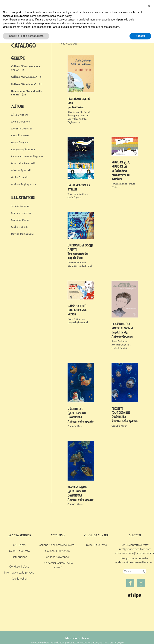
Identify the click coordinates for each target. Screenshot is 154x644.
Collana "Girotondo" (58, 557)
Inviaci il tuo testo (19, 551)
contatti (135, 535)
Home (62, 44)
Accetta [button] (140, 637)
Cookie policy (19, 579)
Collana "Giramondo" (58, 551)
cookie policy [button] (64, 617)
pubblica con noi (96, 535)
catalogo (58, 535)
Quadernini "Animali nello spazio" (58, 565)
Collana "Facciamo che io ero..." (58, 545)
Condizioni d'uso (19, 567)
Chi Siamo (19, 545)
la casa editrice (19, 535)
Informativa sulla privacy (19, 573)
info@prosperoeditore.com (135, 549)
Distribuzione (19, 557)
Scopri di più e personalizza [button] (26, 637)
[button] (149, 607)
